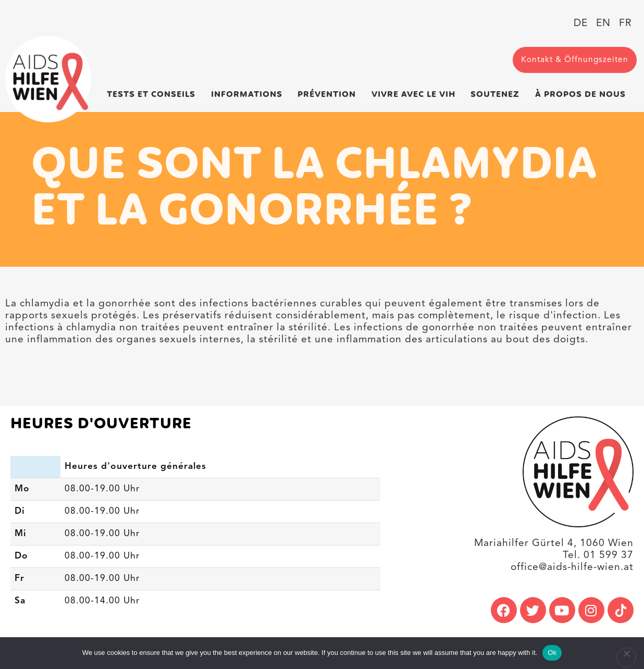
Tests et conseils (154, 95)
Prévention (329, 95)
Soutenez (498, 95)
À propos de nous (583, 95)
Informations (249, 95)
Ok (552, 653)
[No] (626, 658)
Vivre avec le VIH (416, 95)
